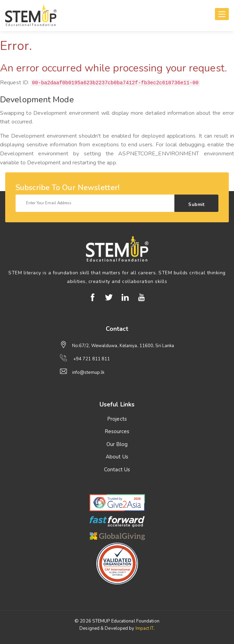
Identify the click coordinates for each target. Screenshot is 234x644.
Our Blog (117, 444)
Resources (117, 431)
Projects (117, 419)
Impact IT (145, 628)
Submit (196, 205)
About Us (117, 457)
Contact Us (117, 470)
